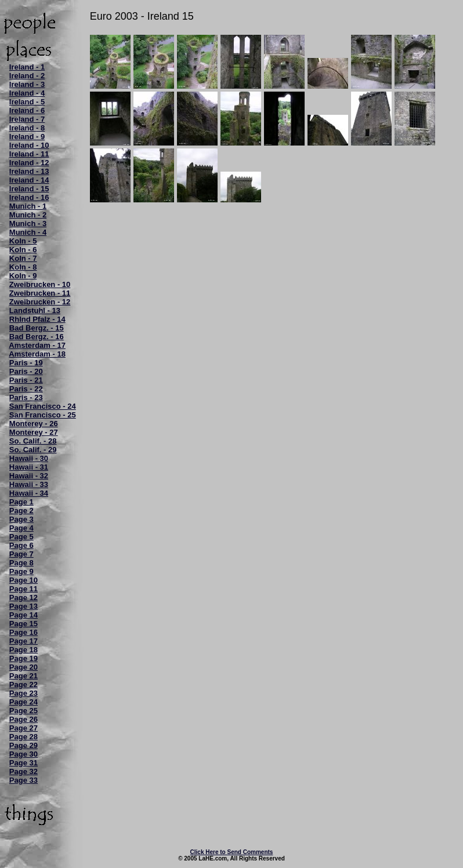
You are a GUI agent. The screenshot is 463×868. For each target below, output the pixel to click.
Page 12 (23, 598)
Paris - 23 (26, 397)
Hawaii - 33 (29, 484)
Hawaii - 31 (29, 467)
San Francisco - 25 (43, 415)
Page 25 (23, 711)
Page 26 (23, 719)
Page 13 (23, 606)
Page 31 (23, 763)
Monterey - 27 (34, 432)
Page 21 (23, 676)
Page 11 (23, 589)
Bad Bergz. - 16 (37, 337)
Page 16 (23, 632)
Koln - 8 (23, 267)
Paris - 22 (26, 389)
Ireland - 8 (27, 128)
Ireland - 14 (29, 180)
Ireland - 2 (27, 76)
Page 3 (21, 519)
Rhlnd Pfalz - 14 (37, 319)
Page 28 (23, 737)
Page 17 (23, 641)
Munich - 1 (28, 206)
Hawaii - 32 (29, 476)
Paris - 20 (26, 371)
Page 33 (23, 780)
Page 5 (21, 537)
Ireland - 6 (27, 110)
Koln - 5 (23, 241)
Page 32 (23, 771)
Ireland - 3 (27, 84)
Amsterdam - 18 (37, 354)
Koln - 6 (23, 250)
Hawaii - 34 (29, 493)
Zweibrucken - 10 (40, 284)
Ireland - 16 (29, 197)
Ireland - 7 (27, 119)
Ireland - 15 (29, 189)
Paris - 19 (26, 363)
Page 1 (21, 502)
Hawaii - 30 (29, 458)
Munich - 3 (28, 224)
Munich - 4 (28, 232)
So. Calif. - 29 (33, 450)
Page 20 (23, 667)
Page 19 (23, 658)
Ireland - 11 (29, 154)
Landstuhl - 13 (35, 310)
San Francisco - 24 (43, 406)
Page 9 (21, 571)
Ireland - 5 (27, 102)
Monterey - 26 (34, 424)
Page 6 (21, 545)
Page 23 (23, 693)
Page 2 (21, 511)
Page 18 (23, 650)
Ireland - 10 (29, 145)
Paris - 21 (26, 380)
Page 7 (21, 554)
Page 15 (23, 624)
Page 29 (23, 745)
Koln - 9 (23, 276)
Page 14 (23, 615)
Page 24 (23, 702)
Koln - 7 (23, 258)
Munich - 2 (28, 215)
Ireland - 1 (27, 67)
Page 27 (23, 728)
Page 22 (23, 684)
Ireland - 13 (29, 171)
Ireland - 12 (29, 163)
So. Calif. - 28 (33, 441)
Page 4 (21, 528)
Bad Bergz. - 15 (37, 328)
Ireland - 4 (27, 93)
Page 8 (21, 563)
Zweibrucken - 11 (40, 293)
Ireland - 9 (27, 137)
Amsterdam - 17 (37, 345)
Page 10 (23, 580)
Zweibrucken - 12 (40, 302)
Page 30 (23, 754)
